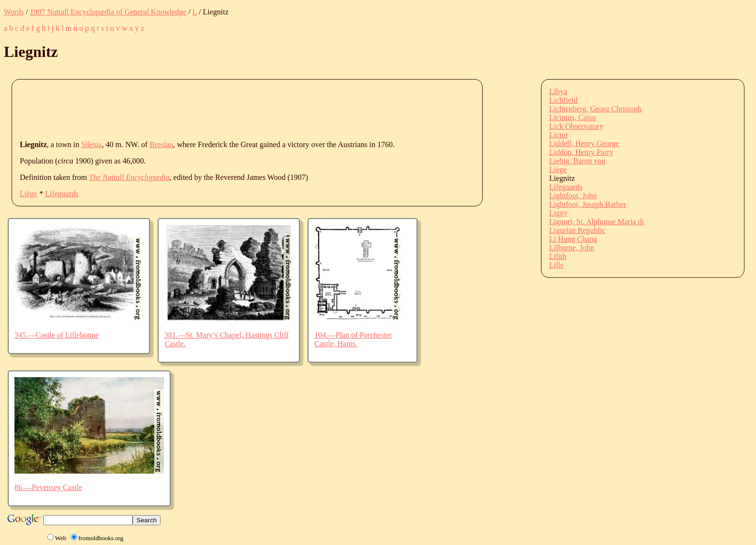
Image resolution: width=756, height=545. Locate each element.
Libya (558, 91)
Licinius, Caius (573, 117)
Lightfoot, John (573, 196)
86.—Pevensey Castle (48, 487)
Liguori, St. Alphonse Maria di (596, 222)
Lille (556, 265)
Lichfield (563, 100)
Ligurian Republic (577, 230)
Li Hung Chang (573, 239)
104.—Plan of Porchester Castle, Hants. (353, 339)
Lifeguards (61, 194)
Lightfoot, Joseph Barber (588, 204)
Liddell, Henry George (584, 143)
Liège (28, 194)
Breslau (161, 144)
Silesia (92, 144)
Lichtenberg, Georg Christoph (595, 109)
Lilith (558, 256)
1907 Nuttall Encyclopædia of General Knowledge (108, 12)
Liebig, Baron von (577, 161)
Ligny (558, 213)
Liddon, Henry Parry (581, 152)
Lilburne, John (572, 248)
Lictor (559, 135)
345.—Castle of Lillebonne (57, 335)
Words (14, 12)
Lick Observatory (576, 126)
